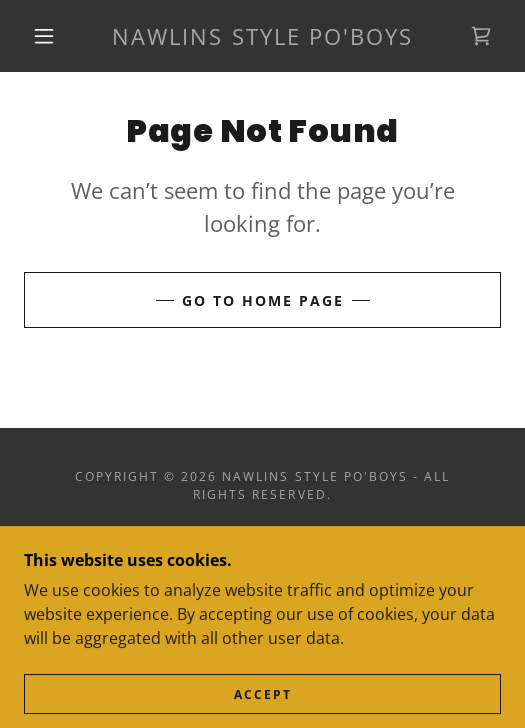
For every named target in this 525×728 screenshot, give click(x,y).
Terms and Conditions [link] (262, 565)
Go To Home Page (263, 300)
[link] (263, 36)
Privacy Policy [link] (262, 540)
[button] (48, 36)
